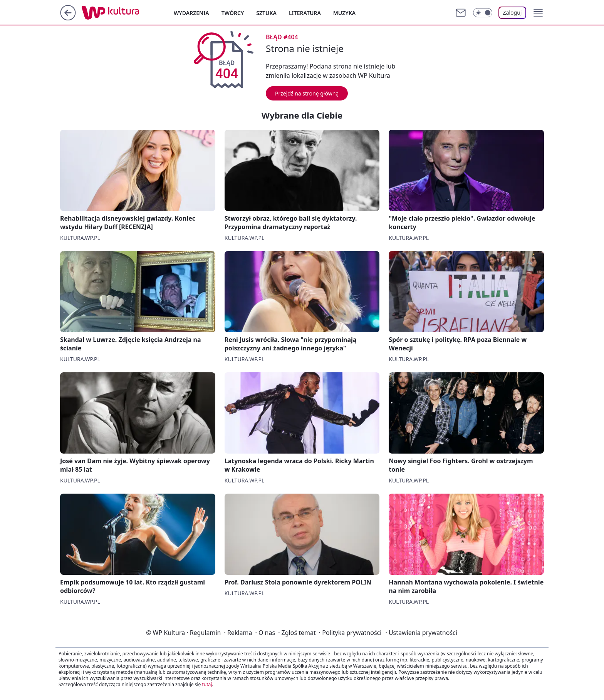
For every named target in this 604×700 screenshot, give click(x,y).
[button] (538, 13)
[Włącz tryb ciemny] (483, 13)
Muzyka (344, 13)
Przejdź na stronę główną (307, 93)
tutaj (207, 684)
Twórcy (233, 13)
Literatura (305, 13)
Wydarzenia (191, 13)
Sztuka (266, 13)
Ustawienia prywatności (421, 633)
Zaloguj (513, 13)
